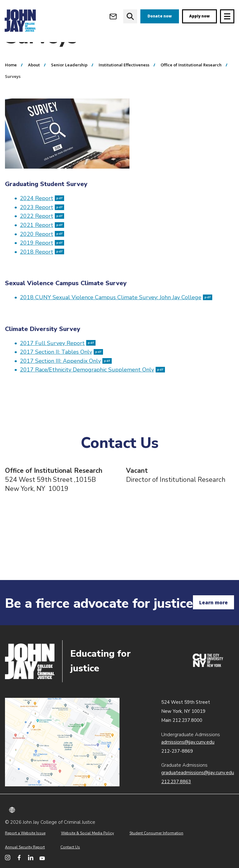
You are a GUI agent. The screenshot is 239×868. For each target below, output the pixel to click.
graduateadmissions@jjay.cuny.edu (198, 773)
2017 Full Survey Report (58, 367)
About (34, 88)
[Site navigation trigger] (227, 16)
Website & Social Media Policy (87, 833)
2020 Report (42, 257)
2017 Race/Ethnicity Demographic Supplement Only (92, 393)
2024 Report (42, 222)
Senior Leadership (69, 88)
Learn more (213, 602)
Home (11, 88)
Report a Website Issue (25, 833)
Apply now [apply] (199, 16)
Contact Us (70, 847)
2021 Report (42, 248)
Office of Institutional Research (191, 88)
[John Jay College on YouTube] (42, 858)
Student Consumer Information (156, 833)
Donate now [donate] (160, 16)
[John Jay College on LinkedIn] (31, 858)
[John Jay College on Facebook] (19, 858)
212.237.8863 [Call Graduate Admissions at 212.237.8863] (176, 782)
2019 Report (42, 266)
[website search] (130, 16)
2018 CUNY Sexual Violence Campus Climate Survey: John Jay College (116, 321)
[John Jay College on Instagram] (8, 858)
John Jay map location (62, 742)
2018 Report (42, 275)
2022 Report (42, 239)
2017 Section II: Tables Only (61, 375)
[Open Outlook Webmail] (113, 16)
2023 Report (42, 231)
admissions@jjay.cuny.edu (188, 742)
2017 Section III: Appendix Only (66, 384)
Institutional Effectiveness (124, 88)
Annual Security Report (25, 847)
